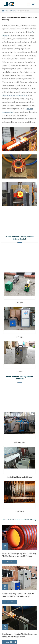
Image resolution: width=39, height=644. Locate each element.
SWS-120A (20, 337)
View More (10, 562)
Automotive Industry (23, 11)
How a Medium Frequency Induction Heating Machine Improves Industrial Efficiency (19, 555)
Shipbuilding (19, 511)
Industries (13, 11)
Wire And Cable (19, 443)
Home (6, 11)
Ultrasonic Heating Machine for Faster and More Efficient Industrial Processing (18, 595)
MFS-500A (19, 303)
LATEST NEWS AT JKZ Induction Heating (20, 520)
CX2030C (19, 371)
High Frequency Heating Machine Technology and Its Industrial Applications (19, 635)
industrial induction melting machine (14, 95)
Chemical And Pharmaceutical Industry (20, 477)
